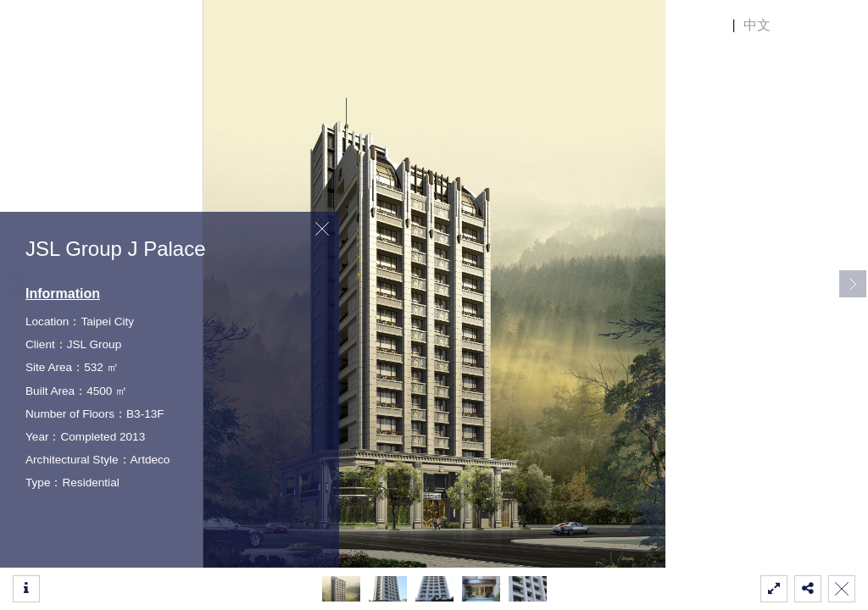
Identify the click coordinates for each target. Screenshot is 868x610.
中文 (757, 25)
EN (715, 25)
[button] (853, 284)
